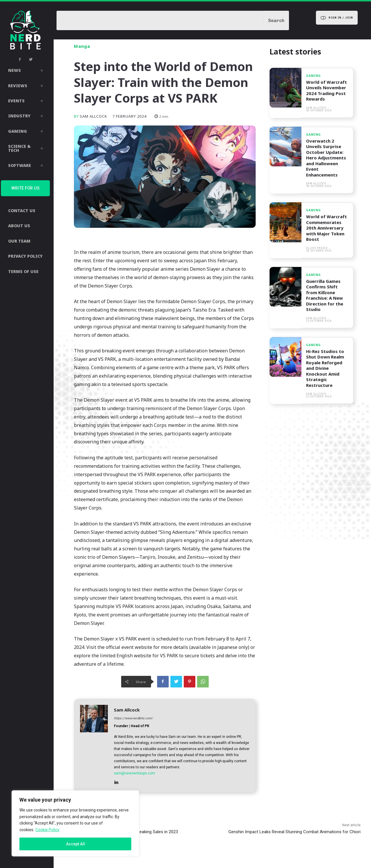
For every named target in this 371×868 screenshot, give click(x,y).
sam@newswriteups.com (134, 773)
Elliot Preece (317, 248)
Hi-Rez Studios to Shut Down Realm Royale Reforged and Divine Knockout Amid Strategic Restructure (325, 368)
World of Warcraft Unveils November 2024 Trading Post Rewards (327, 91)
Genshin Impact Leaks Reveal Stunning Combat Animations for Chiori (294, 832)
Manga (82, 46)
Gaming (313, 76)
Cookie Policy (47, 830)
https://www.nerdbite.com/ (133, 718)
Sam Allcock (93, 116)
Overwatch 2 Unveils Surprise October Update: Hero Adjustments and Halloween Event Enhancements (326, 158)
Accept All (76, 844)
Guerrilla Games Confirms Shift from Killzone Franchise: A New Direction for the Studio (325, 295)
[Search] (276, 20)
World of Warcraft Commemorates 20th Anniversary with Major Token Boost (327, 228)
